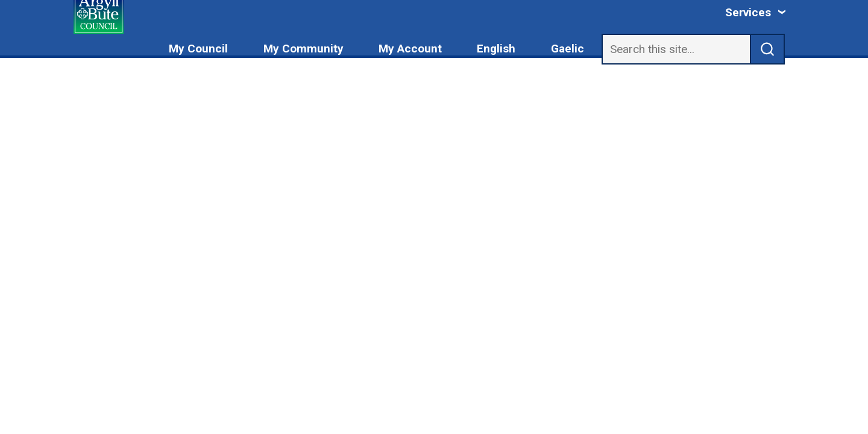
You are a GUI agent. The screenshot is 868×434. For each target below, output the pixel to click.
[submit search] (768, 49)
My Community (303, 49)
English (496, 49)
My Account (410, 49)
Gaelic (568, 49)
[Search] (676, 49)
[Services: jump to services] (756, 12)
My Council (198, 49)
